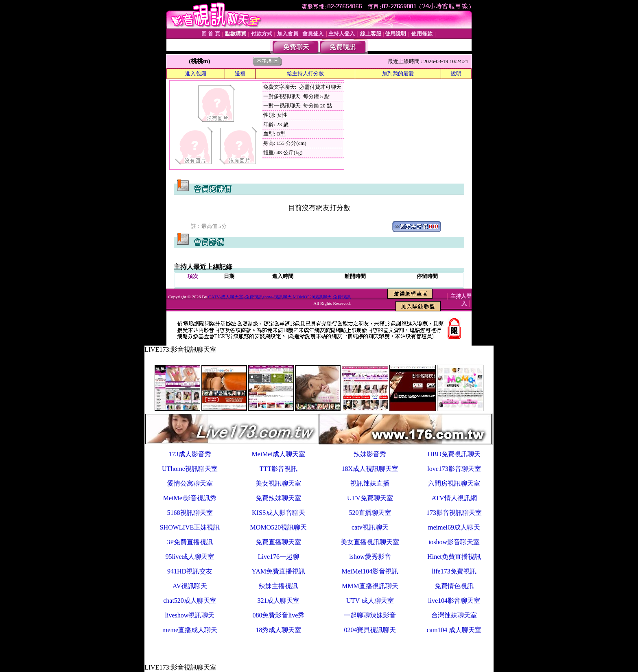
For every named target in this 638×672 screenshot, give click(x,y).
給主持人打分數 (305, 73)
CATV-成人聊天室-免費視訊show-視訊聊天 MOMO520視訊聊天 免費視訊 (280, 297)
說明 (456, 73)
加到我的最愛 (398, 73)
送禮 (240, 73)
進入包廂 (196, 73)
